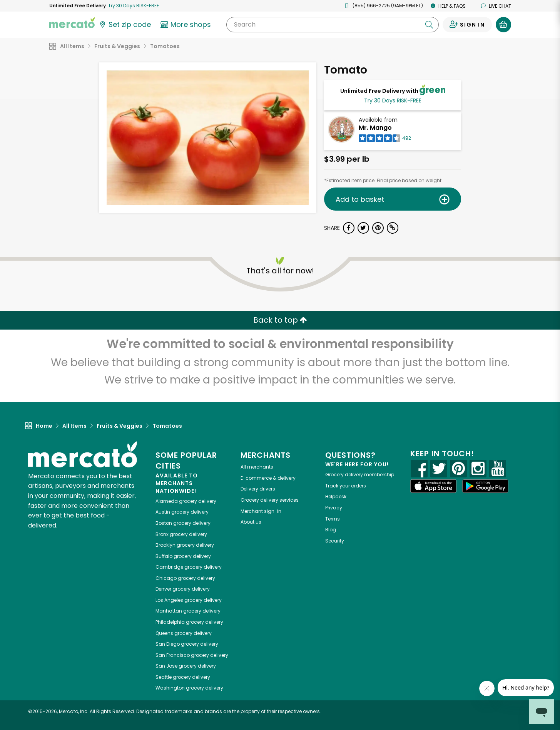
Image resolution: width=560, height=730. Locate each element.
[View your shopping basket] (503, 25)
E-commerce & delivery (268, 478)
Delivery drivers (258, 489)
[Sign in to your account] (467, 25)
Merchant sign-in (261, 511)
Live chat (496, 6)
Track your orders (346, 486)
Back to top (280, 320)
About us (251, 522)
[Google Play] (485, 486)
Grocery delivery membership (360, 475)
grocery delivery (186, 501)
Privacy (334, 508)
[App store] (433, 486)
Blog (331, 530)
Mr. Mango (375, 128)
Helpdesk (336, 496)
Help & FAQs (448, 6)
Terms (333, 519)
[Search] (332, 25)
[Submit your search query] (429, 25)
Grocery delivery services (270, 500)
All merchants (257, 467)
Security (335, 541)
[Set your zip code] (125, 25)
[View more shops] (187, 25)
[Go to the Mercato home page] (72, 22)
